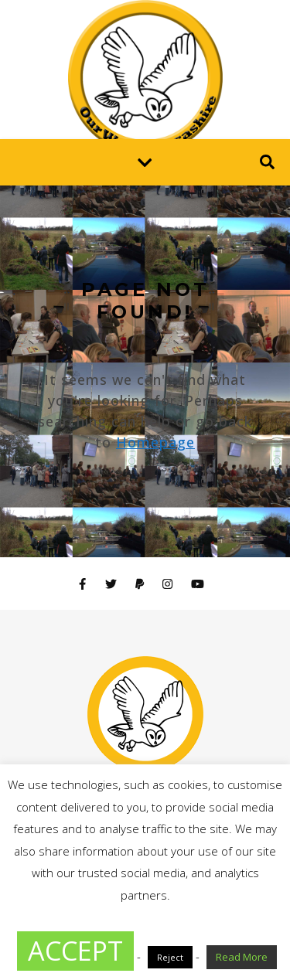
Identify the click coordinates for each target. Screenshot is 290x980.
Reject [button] (170, 957)
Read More (242, 957)
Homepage (155, 442)
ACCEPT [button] (75, 951)
